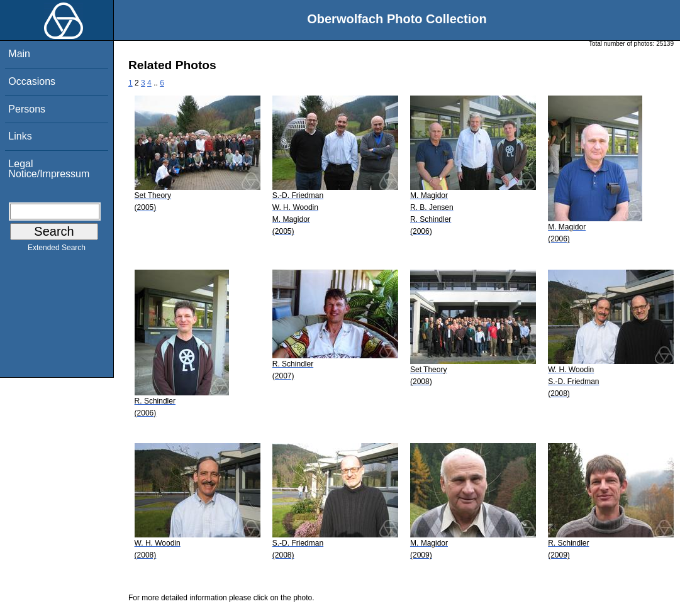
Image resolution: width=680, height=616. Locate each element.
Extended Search (57, 250)
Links (20, 136)
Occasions (32, 81)
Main (19, 54)
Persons (27, 109)
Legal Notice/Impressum (49, 169)
